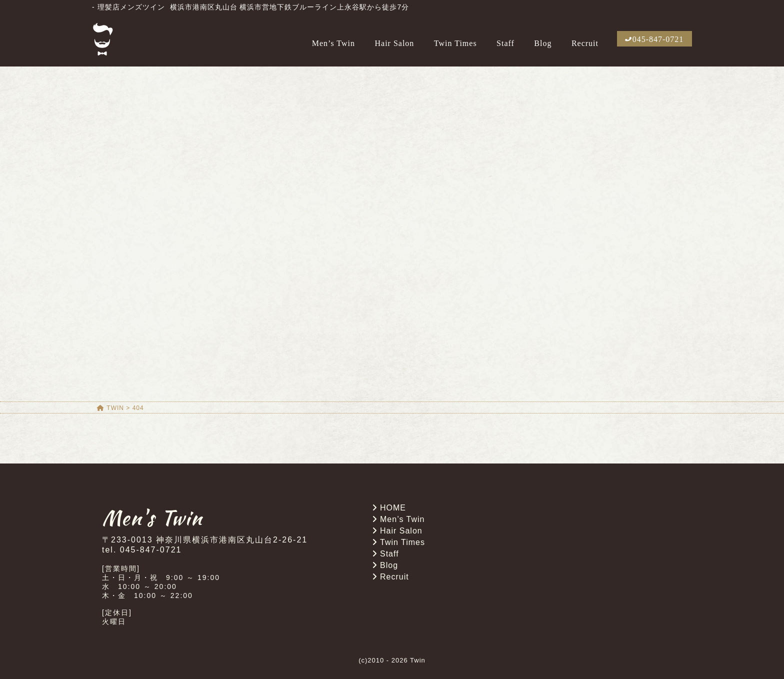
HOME (393, 508)
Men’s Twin (333, 43)
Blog (543, 43)
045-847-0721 (658, 39)
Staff (505, 43)
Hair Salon (394, 43)
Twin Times (455, 43)
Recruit (585, 43)
